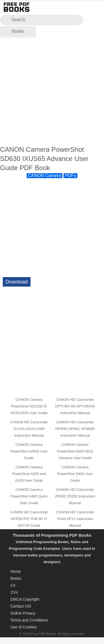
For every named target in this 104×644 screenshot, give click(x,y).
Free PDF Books (43, 634)
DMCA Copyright (25, 599)
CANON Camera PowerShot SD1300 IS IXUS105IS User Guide (29, 406)
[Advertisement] (52, 92)
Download (17, 282)
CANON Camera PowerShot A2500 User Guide (29, 451)
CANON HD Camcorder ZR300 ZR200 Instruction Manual (75, 496)
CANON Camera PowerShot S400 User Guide (75, 474)
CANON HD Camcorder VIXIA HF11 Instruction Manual (75, 519)
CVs (14, 592)
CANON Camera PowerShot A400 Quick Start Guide (29, 496)
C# (13, 585)
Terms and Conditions (29, 620)
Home (16, 571)
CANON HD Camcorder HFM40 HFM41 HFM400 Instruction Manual (75, 429)
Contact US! (21, 606)
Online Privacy (23, 613)
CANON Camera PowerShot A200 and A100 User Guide (29, 474)
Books (18, 31)
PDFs (70, 176)
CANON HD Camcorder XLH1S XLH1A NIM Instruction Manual (29, 429)
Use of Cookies (24, 627)
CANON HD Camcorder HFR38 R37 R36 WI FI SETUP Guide (29, 519)
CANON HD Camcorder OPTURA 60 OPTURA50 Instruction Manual (75, 406)
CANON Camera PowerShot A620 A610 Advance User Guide (75, 451)
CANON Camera (45, 176)
